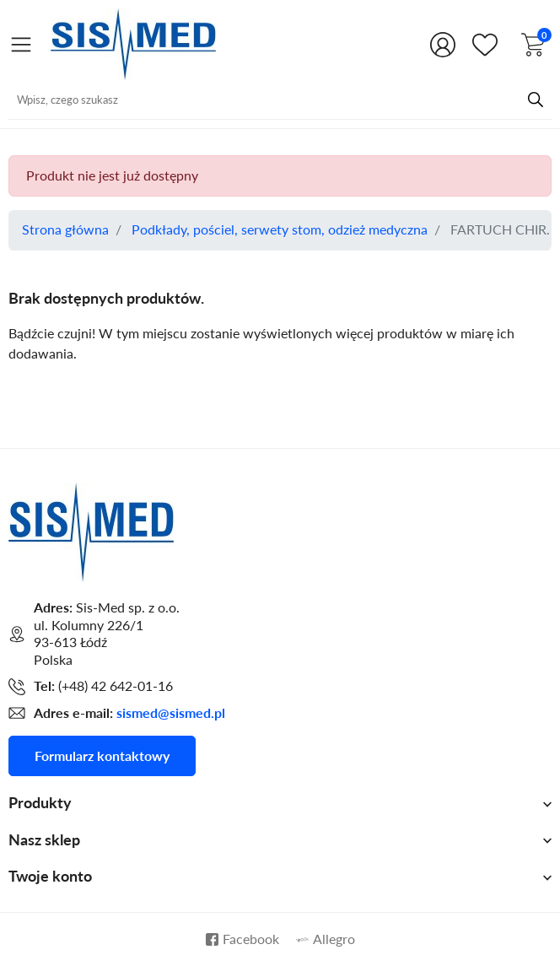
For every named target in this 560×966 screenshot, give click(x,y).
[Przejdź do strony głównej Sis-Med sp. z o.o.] (133, 42)
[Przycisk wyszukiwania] (536, 100)
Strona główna (65, 229)
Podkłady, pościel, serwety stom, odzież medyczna (280, 229)
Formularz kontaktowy (102, 756)
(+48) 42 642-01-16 (116, 686)
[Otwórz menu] (21, 44)
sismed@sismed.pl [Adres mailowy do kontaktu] (171, 713)
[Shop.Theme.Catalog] (488, 45)
